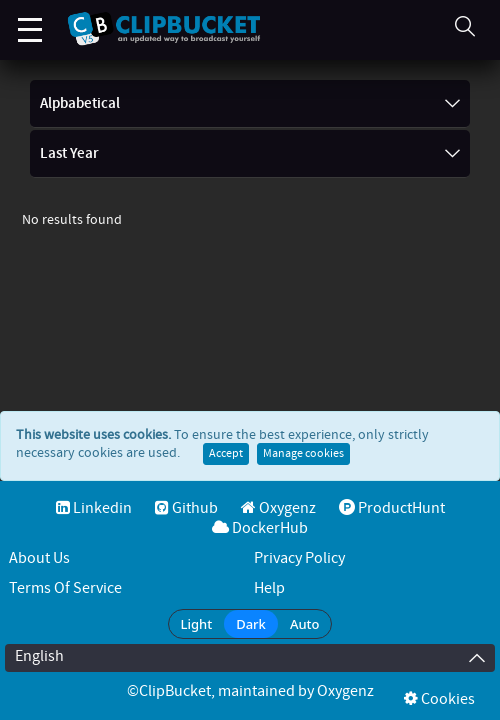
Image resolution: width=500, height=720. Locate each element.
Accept (226, 474)
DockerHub (260, 528)
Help (269, 588)
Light (197, 624)
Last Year (250, 154)
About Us (39, 558)
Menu (30, 19)
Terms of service (65, 588)
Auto (305, 624)
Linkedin (94, 508)
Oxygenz (278, 508)
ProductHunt (392, 508)
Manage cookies (303, 474)
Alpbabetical (250, 104)
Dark (251, 624)
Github (186, 508)
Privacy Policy (299, 558)
